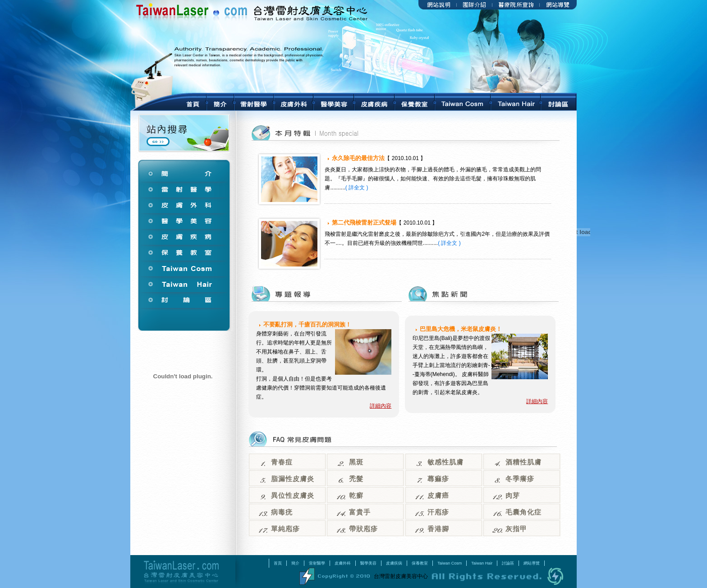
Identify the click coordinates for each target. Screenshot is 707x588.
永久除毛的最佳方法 (358, 158)
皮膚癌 (438, 496)
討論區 (508, 563)
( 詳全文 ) (357, 188)
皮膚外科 (343, 563)
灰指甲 (516, 529)
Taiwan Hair (482, 563)
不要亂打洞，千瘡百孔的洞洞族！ (307, 324)
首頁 (278, 563)
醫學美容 (368, 563)
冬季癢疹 (520, 479)
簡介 (295, 563)
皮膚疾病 (394, 563)
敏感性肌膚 (445, 462)
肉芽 (513, 496)
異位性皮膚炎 (293, 496)
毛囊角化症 (523, 512)
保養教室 (420, 563)
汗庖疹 (438, 512)
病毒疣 (282, 512)
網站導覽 (532, 563)
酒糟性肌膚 (523, 462)
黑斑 (356, 462)
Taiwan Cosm (450, 563)
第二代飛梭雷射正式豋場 (364, 223)
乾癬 (356, 496)
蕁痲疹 (438, 479)
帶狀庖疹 (363, 529)
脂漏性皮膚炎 (293, 479)
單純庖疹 (285, 529)
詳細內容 (381, 406)
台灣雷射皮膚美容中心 (183, 572)
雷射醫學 (317, 563)
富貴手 (360, 512)
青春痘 (282, 462)
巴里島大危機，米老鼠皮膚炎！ (461, 329)
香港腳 (438, 529)
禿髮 (356, 479)
